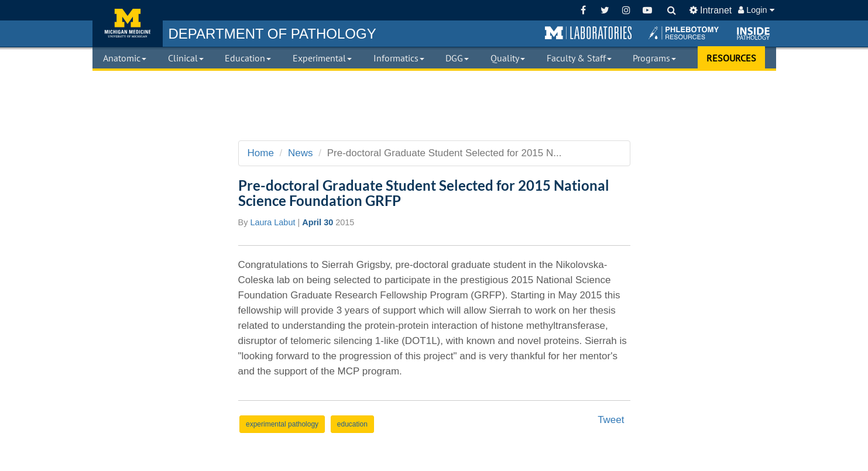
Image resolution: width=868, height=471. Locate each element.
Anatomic (125, 58)
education (352, 424)
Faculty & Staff (579, 58)
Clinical (186, 58)
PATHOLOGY (272, 34)
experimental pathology (282, 424)
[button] (588, 33)
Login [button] (756, 10)
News (301, 153)
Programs (654, 58)
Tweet (611, 420)
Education (248, 58)
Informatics (399, 58)
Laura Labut (272, 222)
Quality (508, 58)
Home (261, 153)
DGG (457, 58)
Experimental (322, 58)
